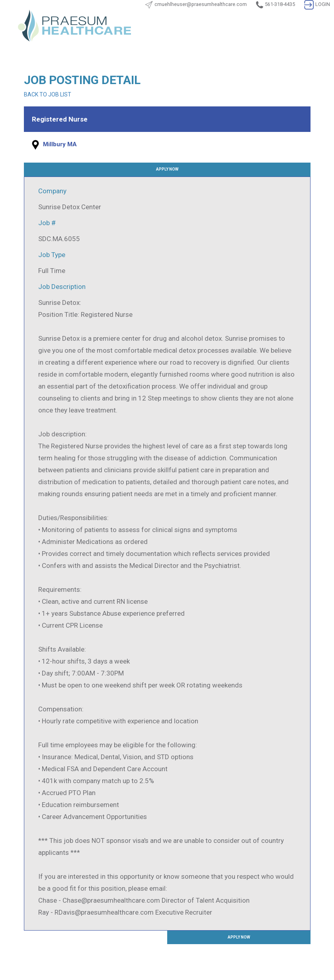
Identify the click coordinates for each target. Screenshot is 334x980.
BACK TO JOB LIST (48, 94)
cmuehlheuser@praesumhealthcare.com (201, 4)
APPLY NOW (167, 169)
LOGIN (317, 4)
